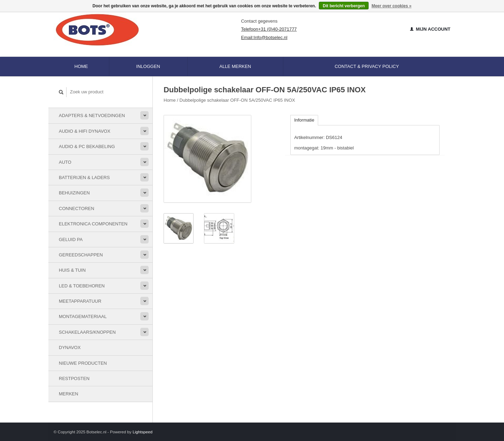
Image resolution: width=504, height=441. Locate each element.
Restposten (74, 378)
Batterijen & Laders (84, 177)
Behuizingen (74, 193)
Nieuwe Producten (83, 363)
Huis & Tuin (72, 270)
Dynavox (70, 347)
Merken (69, 394)
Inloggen (148, 66)
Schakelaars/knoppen (87, 332)
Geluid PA (71, 239)
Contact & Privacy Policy (367, 66)
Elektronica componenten (93, 224)
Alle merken (235, 66)
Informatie (304, 120)
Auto (65, 162)
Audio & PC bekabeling (87, 146)
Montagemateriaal (83, 316)
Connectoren (77, 208)
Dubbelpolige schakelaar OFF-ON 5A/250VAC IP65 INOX (237, 100)
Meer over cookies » (391, 6)
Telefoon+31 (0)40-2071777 (269, 29)
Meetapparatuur (80, 301)
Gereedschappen (81, 255)
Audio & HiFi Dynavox (85, 131)
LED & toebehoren (82, 286)
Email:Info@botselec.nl (264, 37)
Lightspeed (143, 432)
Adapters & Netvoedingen (92, 115)
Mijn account (430, 29)
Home (81, 66)
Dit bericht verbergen (344, 6)
